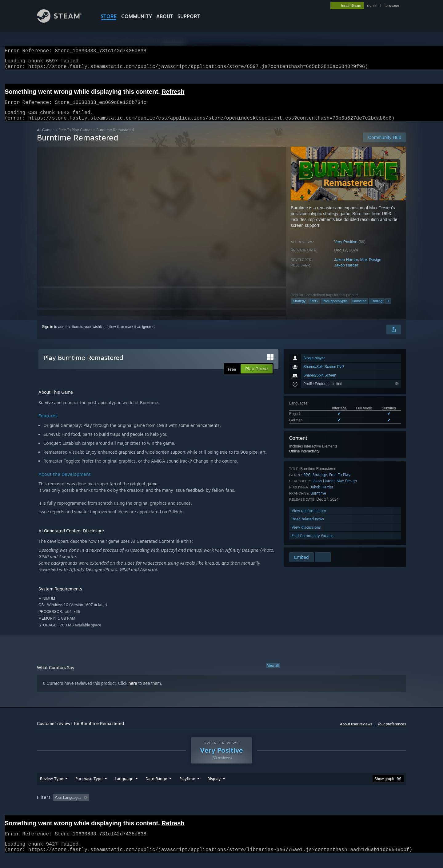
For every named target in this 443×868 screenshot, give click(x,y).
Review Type (52, 790)
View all (273, 673)
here (133, 691)
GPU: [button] (326, 809)
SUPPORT (189, 16)
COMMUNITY (137, 16)
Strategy (299, 308)
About (165, 16)
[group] (221, 810)
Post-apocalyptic (335, 308)
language (392, 6)
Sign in (48, 334)
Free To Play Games (75, 137)
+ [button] (388, 308)
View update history (309, 518)
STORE (109, 16)
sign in (372, 6)
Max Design (371, 267)
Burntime (318, 501)
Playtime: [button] (178, 809)
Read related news (308, 526)
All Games (46, 137)
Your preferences (392, 731)
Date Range (156, 790)
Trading (377, 308)
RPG (314, 308)
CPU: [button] (305, 809)
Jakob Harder (346, 267)
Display (214, 790)
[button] (58, 809)
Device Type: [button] (352, 809)
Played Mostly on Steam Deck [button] (222, 809)
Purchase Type (89, 790)
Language (124, 790)
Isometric (359, 308)
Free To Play (340, 482)
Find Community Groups (313, 543)
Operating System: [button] (273, 809)
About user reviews (356, 731)
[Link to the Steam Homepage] (64, 21)
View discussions (306, 535)
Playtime (187, 790)
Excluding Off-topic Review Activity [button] (130, 809)
